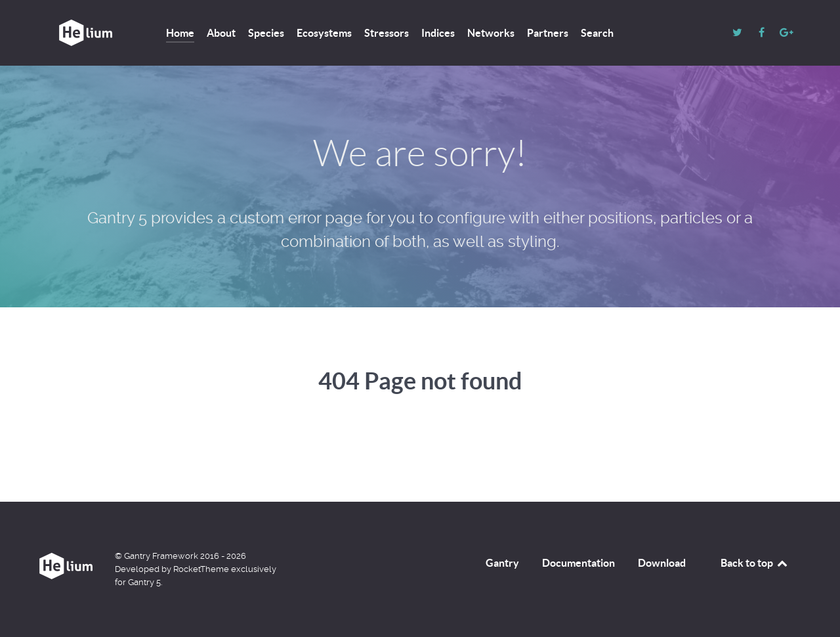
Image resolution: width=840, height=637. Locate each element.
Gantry (502, 563)
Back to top (755, 563)
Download (662, 563)
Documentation (578, 563)
